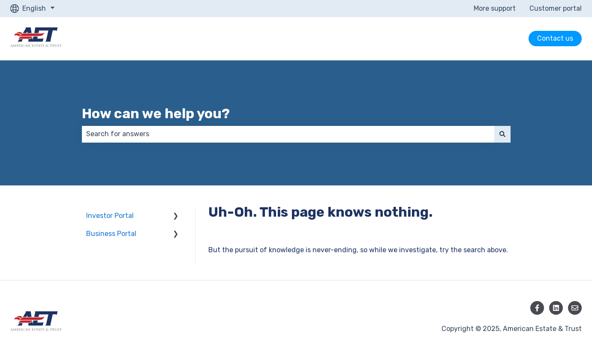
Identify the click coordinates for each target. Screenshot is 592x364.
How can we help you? (156, 113)
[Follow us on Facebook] (537, 308)
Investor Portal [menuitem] (110, 216)
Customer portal (556, 8)
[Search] (502, 134)
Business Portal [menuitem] (111, 234)
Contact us (555, 38)
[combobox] (288, 134)
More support (495, 8)
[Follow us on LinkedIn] (556, 308)
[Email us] (575, 308)
